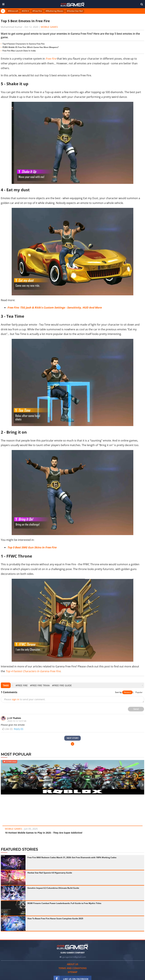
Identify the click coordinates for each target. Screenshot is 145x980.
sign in (16, 699)
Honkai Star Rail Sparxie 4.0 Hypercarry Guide (50, 873)
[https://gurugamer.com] (72, 947)
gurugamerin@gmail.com (74, 957)
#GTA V (25, 11)
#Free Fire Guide (62, 685)
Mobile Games (49, 27)
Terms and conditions (73, 968)
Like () (7, 729)
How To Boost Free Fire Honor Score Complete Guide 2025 (55, 919)
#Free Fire (37, 11)
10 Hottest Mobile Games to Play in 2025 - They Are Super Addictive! (44, 833)
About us (73, 964)
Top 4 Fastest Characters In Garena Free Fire (24, 44)
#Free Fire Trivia (40, 685)
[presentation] (12, 685)
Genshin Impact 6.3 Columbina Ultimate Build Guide (53, 888)
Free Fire (51, 59)
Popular (139, 692)
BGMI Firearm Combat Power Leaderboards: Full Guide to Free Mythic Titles (64, 903)
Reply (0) (18, 729)
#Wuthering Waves (54, 11)
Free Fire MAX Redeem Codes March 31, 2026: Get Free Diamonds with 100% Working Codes (72, 857)
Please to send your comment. (25, 699)
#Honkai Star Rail (75, 11)
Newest (127, 692)
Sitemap (73, 972)
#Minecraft (13, 11)
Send (136, 709)
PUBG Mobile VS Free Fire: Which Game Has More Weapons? (30, 47)
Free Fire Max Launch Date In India (19, 51)
